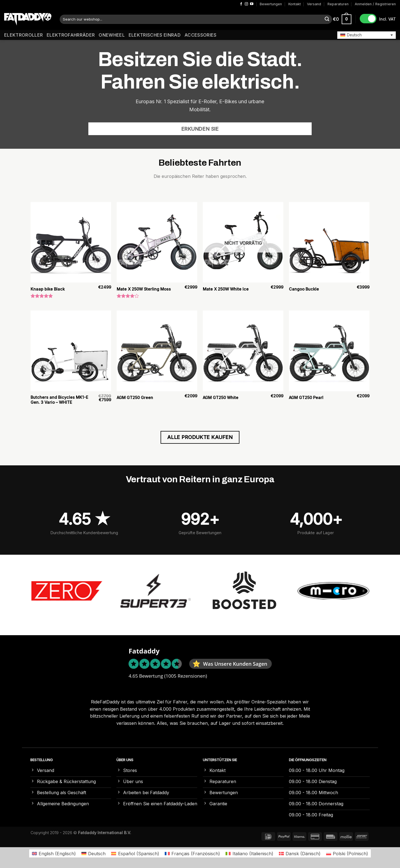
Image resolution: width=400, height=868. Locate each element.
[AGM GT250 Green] (157, 351)
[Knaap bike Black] (71, 242)
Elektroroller (23, 35)
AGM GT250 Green (135, 398)
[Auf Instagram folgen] (246, 4)
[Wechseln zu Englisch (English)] (54, 853)
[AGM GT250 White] (243, 351)
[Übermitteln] (327, 19)
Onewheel (112, 35)
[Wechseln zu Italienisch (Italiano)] (249, 853)
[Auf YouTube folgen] (252, 4)
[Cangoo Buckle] (329, 242)
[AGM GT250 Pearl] (329, 351)
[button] (367, 35)
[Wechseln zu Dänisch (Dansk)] (300, 853)
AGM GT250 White (221, 398)
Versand (314, 4)
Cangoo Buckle (304, 289)
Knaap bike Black (48, 289)
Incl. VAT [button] (387, 19)
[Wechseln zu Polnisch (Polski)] (347, 853)
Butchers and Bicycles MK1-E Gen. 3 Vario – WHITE (59, 400)
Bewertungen (271, 4)
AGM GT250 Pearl (306, 398)
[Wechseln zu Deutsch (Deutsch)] (93, 853)
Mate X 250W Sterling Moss (144, 289)
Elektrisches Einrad (155, 35)
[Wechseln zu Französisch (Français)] (192, 853)
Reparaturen (338, 4)
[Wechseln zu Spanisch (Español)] (135, 853)
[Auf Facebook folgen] (241, 4)
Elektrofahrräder (71, 35)
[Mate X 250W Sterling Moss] (157, 242)
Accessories (201, 35)
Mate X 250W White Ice (226, 289)
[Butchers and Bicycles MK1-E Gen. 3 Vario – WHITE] (71, 351)
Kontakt (295, 4)
